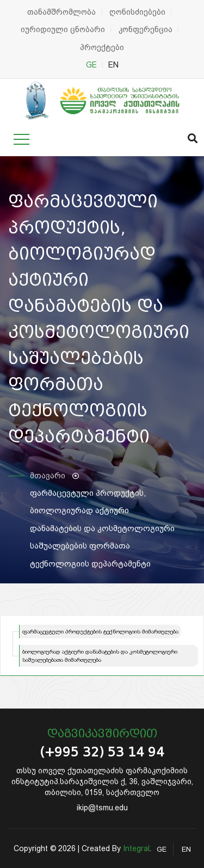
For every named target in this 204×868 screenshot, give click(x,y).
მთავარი (48, 476)
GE (91, 65)
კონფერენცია (146, 29)
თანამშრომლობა (61, 12)
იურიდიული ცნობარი (63, 29)
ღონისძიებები (137, 12)
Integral (136, 848)
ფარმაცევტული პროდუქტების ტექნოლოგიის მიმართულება (100, 632)
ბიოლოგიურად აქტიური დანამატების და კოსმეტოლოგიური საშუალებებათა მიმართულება (100, 656)
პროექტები (102, 47)
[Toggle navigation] (21, 139)
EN (113, 65)
